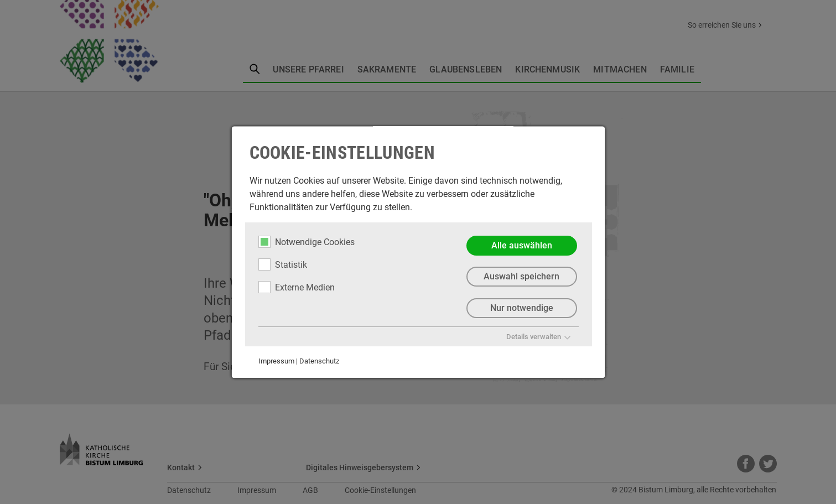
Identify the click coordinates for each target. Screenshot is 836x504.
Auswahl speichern (521, 277)
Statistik (282, 264)
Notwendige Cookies (306, 242)
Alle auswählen (521, 245)
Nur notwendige (521, 308)
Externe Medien (296, 287)
